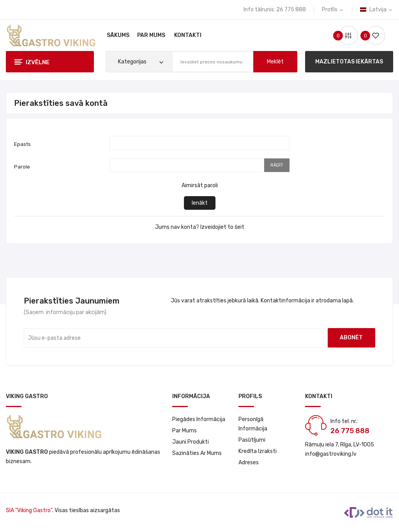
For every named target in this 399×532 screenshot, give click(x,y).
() (373, 36)
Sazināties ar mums (197, 453)
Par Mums (184, 431)
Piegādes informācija (199, 419)
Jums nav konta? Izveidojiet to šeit (200, 227)
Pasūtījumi (252, 440)
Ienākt (200, 203)
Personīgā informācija (253, 424)
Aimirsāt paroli (200, 185)
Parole (22, 167)
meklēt (275, 62)
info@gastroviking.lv (331, 454)
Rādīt (277, 165)
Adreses (249, 463)
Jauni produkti (191, 442)
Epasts (22, 144)
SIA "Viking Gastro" (29, 510)
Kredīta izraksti (258, 451)
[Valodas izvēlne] (377, 10)
